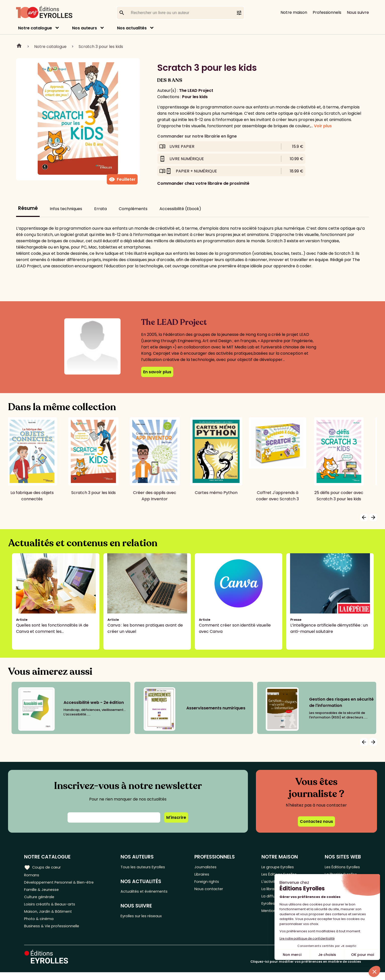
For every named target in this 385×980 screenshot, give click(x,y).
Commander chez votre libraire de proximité (203, 183)
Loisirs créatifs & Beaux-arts (52, 909)
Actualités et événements (150, 893)
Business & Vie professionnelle (54, 933)
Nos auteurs (85, 28)
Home (19, 46)
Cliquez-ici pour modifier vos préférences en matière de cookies (306, 969)
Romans (32, 875)
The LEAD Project (196, 90)
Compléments (133, 209)
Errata (100, 209)
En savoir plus (157, 372)
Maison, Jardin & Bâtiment (50, 917)
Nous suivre (358, 12)
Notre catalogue (35, 28)
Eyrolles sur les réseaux (147, 918)
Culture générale (41, 900)
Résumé (28, 208)
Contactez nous (316, 821)
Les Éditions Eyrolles (342, 867)
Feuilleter (122, 179)
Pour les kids (195, 97)
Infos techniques (66, 209)
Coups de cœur (43, 867)
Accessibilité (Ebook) (180, 209)
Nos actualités (132, 28)
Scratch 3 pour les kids (101, 47)
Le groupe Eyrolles (278, 867)
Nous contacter (213, 892)
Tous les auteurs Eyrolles (148, 867)
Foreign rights (211, 884)
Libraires (206, 875)
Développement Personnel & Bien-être (63, 884)
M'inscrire (176, 817)
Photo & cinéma (40, 925)
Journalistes (210, 867)
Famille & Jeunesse (43, 892)
